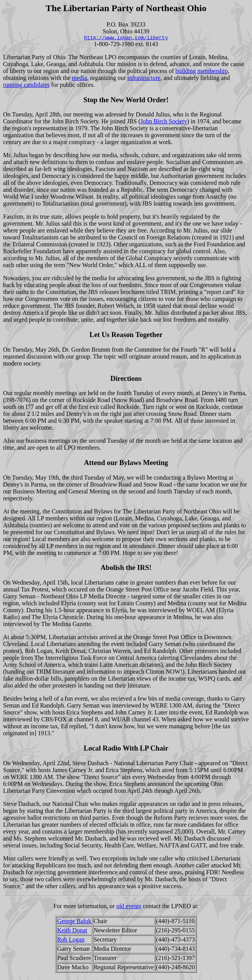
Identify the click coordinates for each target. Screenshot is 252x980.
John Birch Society (164, 122)
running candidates (26, 86)
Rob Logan (71, 941)
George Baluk (74, 922)
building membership (201, 72)
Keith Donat (72, 931)
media (80, 79)
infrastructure (144, 79)
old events (129, 907)
